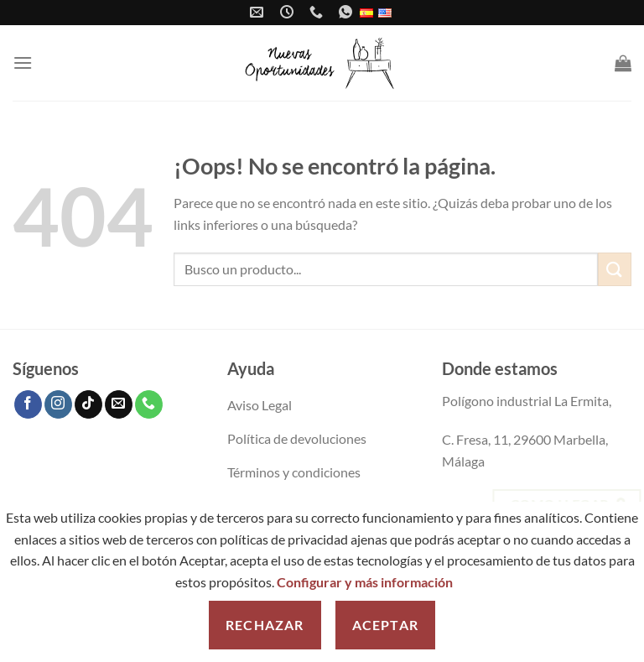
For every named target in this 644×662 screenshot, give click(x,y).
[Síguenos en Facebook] (28, 404)
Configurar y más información (365, 582)
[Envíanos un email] (119, 404)
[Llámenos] (149, 404)
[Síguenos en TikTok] (88, 404)
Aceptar (385, 625)
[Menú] (23, 63)
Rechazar (265, 625)
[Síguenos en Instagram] (58, 404)
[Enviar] (615, 269)
